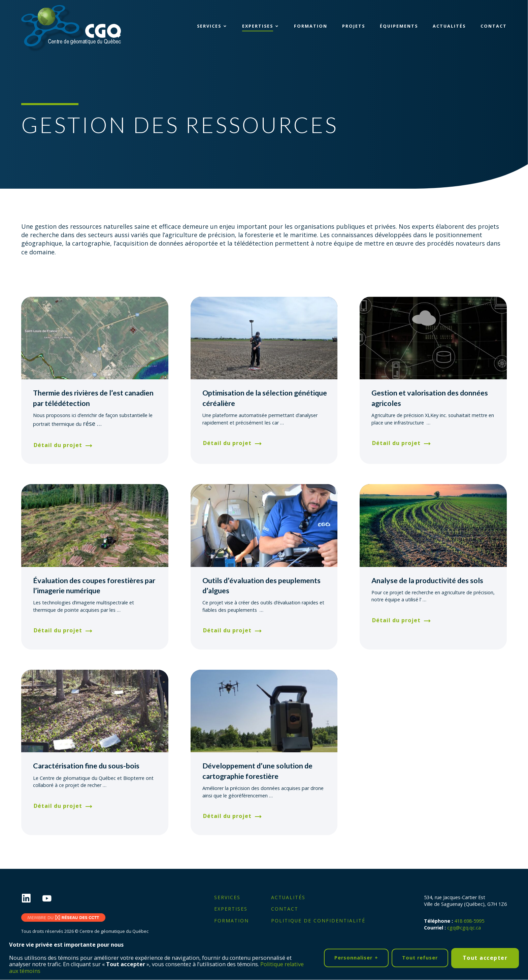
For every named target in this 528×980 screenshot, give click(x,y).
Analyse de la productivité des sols (427, 580)
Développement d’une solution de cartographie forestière (257, 771)
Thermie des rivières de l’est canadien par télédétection (93, 398)
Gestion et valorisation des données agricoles (430, 398)
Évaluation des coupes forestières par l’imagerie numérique (94, 586)
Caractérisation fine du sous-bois (86, 766)
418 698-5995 (469, 921)
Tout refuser (420, 956)
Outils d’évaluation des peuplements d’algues (261, 586)
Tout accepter (485, 956)
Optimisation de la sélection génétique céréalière (265, 398)
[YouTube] (52, 899)
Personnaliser (356, 957)
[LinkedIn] (31, 899)
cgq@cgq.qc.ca (464, 928)
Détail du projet (58, 445)
